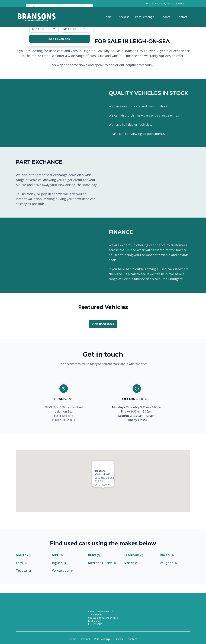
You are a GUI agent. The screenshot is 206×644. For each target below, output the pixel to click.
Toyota (23, 570)
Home (107, 17)
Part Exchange (145, 17)
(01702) (60, 420)
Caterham (133, 555)
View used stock (103, 324)
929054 (70, 420)
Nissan (131, 563)
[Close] (110, 451)
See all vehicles (59, 39)
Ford (21, 563)
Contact (182, 17)
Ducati (167, 555)
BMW (94, 555)
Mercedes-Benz (102, 563)
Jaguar (59, 563)
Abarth (23, 555)
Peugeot (168, 563)
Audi (57, 555)
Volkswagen (63, 570)
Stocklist (123, 17)
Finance (165, 17)
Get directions (102, 471)
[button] (103, 478)
